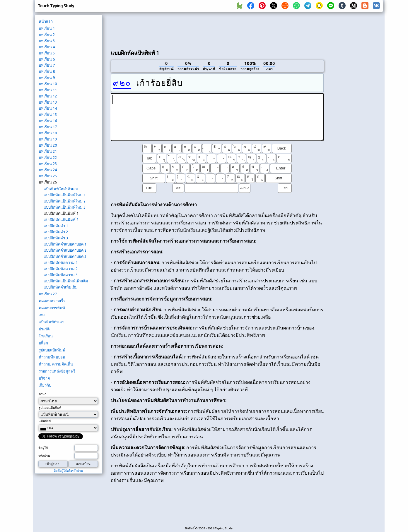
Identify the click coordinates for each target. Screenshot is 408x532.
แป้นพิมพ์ (45, 421)
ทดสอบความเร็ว (52, 301)
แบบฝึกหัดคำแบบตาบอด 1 (65, 244)
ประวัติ (44, 329)
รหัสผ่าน (44, 456)
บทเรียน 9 (47, 78)
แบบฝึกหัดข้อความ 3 (61, 275)
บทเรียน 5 (47, 53)
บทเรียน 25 (48, 176)
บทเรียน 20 (48, 145)
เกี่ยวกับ (45, 385)
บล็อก (43, 343)
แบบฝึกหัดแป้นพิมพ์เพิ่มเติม (66, 281)
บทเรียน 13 (48, 102)
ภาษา (42, 394)
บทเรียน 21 (48, 151)
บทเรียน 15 (48, 114)
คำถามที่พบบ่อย (52, 357)
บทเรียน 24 (48, 170)
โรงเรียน (46, 336)
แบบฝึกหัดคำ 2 (56, 232)
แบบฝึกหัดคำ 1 (56, 226)
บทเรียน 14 (48, 108)
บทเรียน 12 (48, 96)
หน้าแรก (46, 21)
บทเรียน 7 (47, 65)
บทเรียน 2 (47, 35)
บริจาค (44, 378)
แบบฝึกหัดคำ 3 (56, 238)
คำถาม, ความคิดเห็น (56, 364)
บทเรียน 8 (47, 71)
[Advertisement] (217, 30)
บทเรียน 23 (48, 164)
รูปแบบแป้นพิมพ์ (52, 350)
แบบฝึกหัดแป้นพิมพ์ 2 (61, 219)
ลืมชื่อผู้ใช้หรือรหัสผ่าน (68, 471)
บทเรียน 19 (48, 139)
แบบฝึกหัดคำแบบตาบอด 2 (65, 250)
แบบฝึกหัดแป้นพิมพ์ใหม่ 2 (65, 201)
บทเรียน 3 (47, 41)
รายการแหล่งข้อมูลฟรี (57, 371)
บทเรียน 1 (47, 28)
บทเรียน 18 (48, 133)
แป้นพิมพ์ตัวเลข (52, 322)
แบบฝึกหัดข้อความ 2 (61, 269)
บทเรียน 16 (48, 121)
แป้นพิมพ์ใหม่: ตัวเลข (61, 189)
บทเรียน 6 (47, 59)
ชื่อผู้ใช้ (43, 448)
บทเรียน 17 (48, 127)
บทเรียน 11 (48, 90)
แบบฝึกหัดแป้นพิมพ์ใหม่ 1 (65, 195)
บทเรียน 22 (48, 157)
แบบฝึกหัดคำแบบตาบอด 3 (65, 256)
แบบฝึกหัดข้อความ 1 (61, 262)
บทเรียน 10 (48, 84)
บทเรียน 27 (48, 294)
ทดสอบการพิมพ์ (52, 308)
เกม (42, 315)
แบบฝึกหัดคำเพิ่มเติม (61, 287)
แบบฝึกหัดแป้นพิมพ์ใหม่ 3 (65, 207)
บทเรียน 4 (47, 47)
